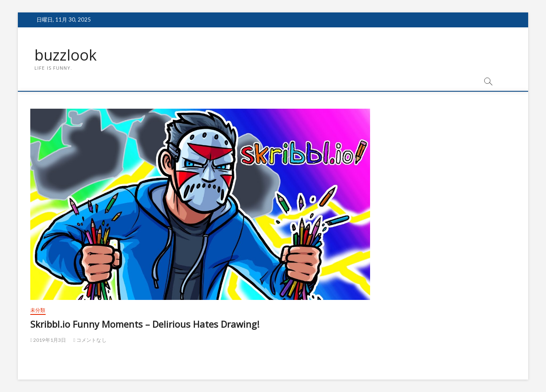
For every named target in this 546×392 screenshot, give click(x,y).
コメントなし (90, 340)
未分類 (38, 310)
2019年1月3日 (48, 340)
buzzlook (66, 55)
